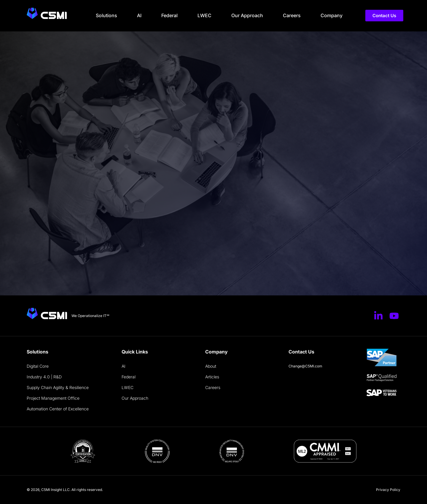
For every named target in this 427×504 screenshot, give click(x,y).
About (211, 366)
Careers (292, 15)
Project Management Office (53, 398)
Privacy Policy (388, 490)
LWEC (204, 15)
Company (332, 15)
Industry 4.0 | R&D (44, 377)
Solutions (106, 15)
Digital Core (38, 366)
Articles (212, 377)
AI (139, 15)
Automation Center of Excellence (58, 409)
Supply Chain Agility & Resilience (58, 387)
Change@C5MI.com (305, 366)
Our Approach (247, 15)
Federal (169, 15)
